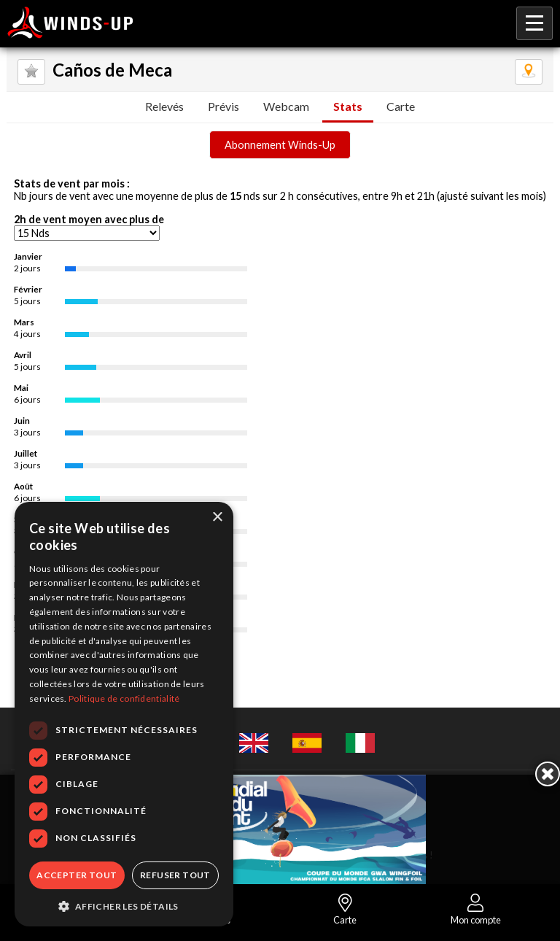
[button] (124, 905)
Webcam (286, 106)
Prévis (223, 106)
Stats (348, 106)
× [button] (217, 518)
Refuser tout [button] (175, 875)
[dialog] (124, 714)
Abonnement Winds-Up (280, 145)
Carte (401, 106)
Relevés (164, 106)
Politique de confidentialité (124, 698)
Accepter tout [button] (77, 875)
